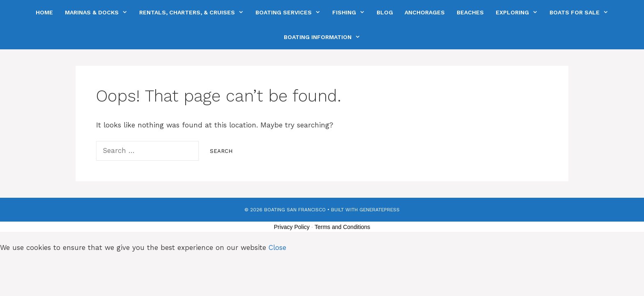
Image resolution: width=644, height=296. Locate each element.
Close (277, 247)
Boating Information (325, 37)
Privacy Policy (292, 227)
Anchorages (425, 12)
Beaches (470, 12)
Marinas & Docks (99, 12)
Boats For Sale (582, 12)
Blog (385, 12)
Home (44, 12)
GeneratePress (379, 210)
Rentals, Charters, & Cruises (194, 12)
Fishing (351, 12)
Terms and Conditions (342, 227)
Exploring (520, 12)
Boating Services (291, 12)
